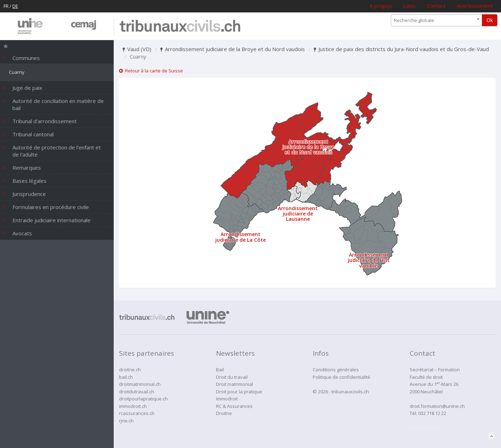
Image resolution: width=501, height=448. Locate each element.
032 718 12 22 (432, 413)
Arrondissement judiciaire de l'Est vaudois (369, 260)
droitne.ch (130, 370)
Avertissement (475, 6)
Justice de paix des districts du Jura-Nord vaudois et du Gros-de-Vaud (401, 49)
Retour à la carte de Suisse (151, 71)
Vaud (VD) (137, 49)
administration (425, 428)
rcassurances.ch (137, 413)
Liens (409, 6)
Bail (220, 370)
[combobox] (437, 20)
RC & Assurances (234, 406)
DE (15, 6)
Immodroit (227, 399)
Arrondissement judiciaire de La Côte (241, 237)
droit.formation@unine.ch (437, 406)
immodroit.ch (133, 406)
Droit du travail (232, 377)
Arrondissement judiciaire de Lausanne (298, 214)
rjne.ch (126, 421)
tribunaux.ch (180, 27)
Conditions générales (336, 370)
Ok (490, 20)
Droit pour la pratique (239, 392)
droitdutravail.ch (137, 392)
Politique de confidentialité (341, 377)
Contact (436, 6)
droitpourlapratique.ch (143, 399)
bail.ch (126, 377)
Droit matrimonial (235, 384)
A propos (381, 6)
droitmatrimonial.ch (140, 384)
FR (6, 6)
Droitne (224, 413)
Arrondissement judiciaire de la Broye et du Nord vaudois (233, 49)
